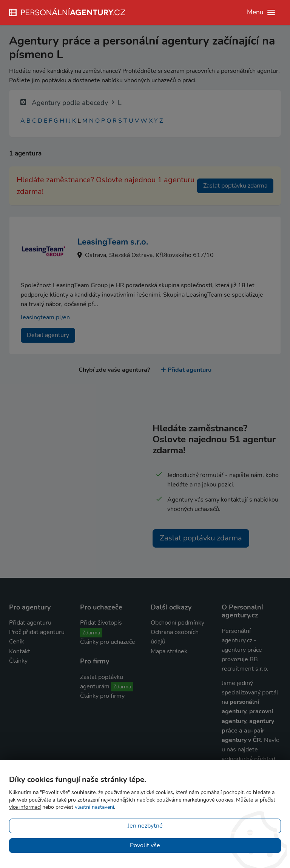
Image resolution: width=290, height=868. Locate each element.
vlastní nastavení (94, 807)
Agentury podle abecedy (70, 103)
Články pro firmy (102, 696)
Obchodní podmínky (177, 623)
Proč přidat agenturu (37, 632)
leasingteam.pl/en (45, 317)
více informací (25, 807)
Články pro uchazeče (108, 642)
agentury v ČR (241, 740)
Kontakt (20, 651)
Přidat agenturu (186, 370)
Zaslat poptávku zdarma (235, 186)
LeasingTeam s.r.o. (113, 242)
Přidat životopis (101, 623)
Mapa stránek (169, 651)
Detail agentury (48, 335)
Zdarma (91, 633)
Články (18, 661)
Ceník (17, 642)
